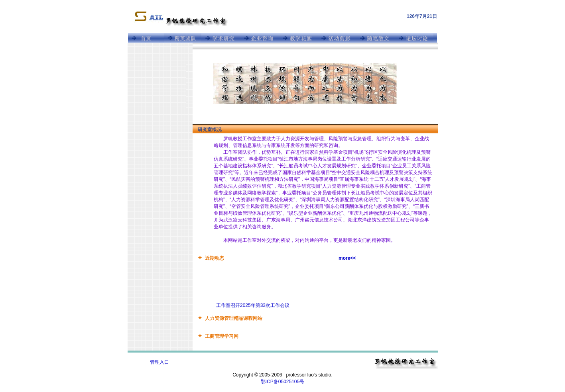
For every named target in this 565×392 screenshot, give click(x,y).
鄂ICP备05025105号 (282, 382)
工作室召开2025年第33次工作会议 (253, 306)
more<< (347, 258)
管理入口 (159, 362)
